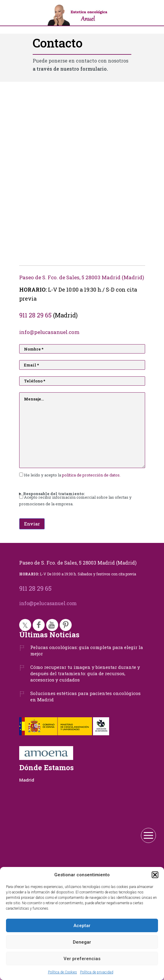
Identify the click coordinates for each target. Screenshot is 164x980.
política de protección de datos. (91, 475)
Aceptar (82, 926)
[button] (155, 875)
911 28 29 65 (35, 315)
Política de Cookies (63, 972)
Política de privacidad (97, 972)
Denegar (82, 942)
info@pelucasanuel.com (49, 332)
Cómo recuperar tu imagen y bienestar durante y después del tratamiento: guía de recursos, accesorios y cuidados (85, 673)
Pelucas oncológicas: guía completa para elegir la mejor (87, 650)
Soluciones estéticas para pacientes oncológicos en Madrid (85, 696)
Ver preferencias (82, 959)
